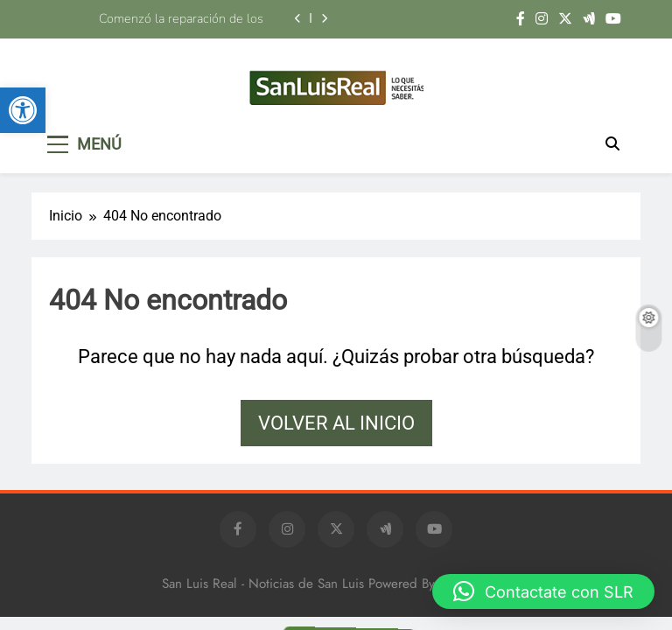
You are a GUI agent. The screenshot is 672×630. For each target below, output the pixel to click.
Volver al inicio (336, 423)
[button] (23, 110)
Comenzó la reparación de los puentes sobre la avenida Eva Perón (164, 18)
